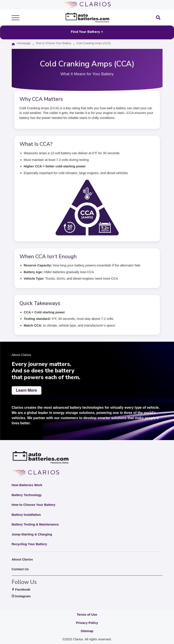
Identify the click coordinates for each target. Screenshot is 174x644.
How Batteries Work (27, 485)
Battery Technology (27, 495)
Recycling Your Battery (29, 544)
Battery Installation (26, 515)
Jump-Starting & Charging (32, 534)
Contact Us (20, 569)
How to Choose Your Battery (53, 43)
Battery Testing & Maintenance (35, 524)
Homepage (24, 43)
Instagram (27, 596)
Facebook (27, 590)
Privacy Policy (87, 623)
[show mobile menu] (15, 18)
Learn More (27, 390)
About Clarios (22, 559)
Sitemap (87, 631)
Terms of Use (87, 614)
